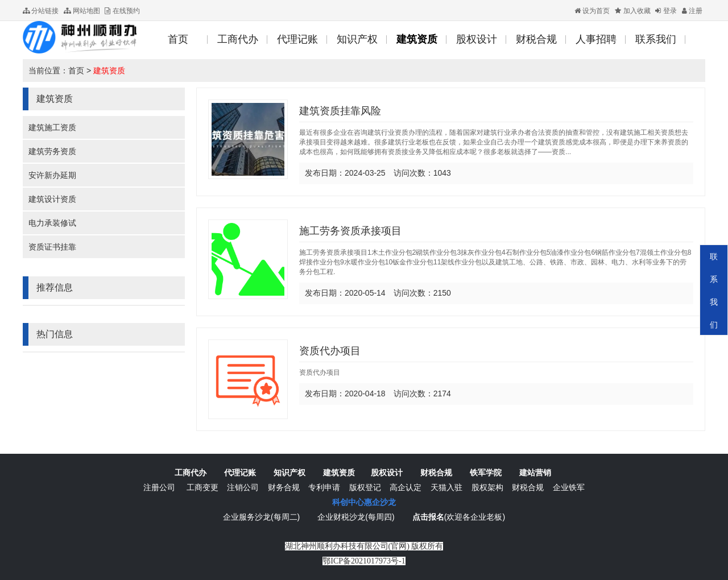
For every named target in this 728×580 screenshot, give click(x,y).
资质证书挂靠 (52, 247)
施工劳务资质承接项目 (350, 231)
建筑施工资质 (52, 127)
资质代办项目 (330, 351)
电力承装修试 (52, 223)
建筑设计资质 (52, 199)
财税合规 (436, 473)
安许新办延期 (52, 175)
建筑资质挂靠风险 (340, 111)
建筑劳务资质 (52, 151)
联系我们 (714, 291)
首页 (76, 71)
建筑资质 (109, 71)
